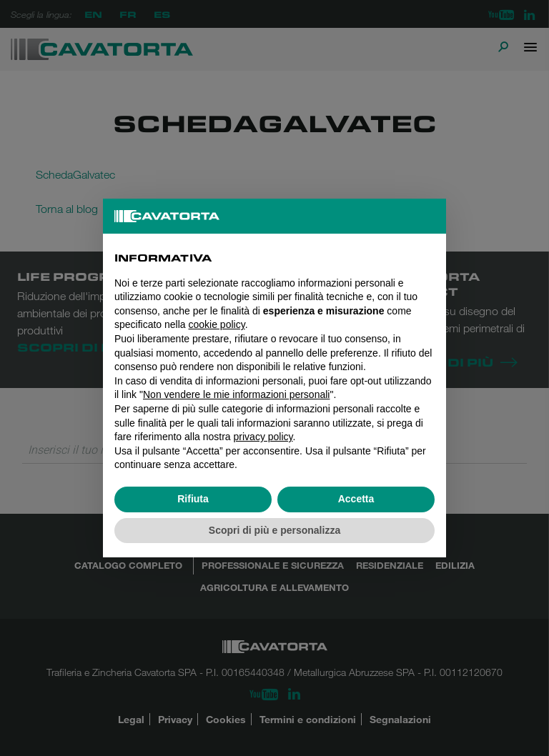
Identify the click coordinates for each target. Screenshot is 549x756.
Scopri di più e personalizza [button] (274, 530)
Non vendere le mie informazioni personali (236, 394)
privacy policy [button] (263, 437)
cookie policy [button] (217, 324)
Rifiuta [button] (193, 499)
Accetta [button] (356, 499)
